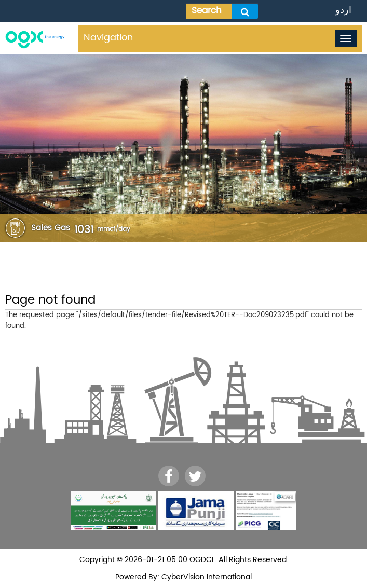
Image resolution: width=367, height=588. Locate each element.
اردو (343, 10)
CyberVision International (206, 577)
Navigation (108, 38)
